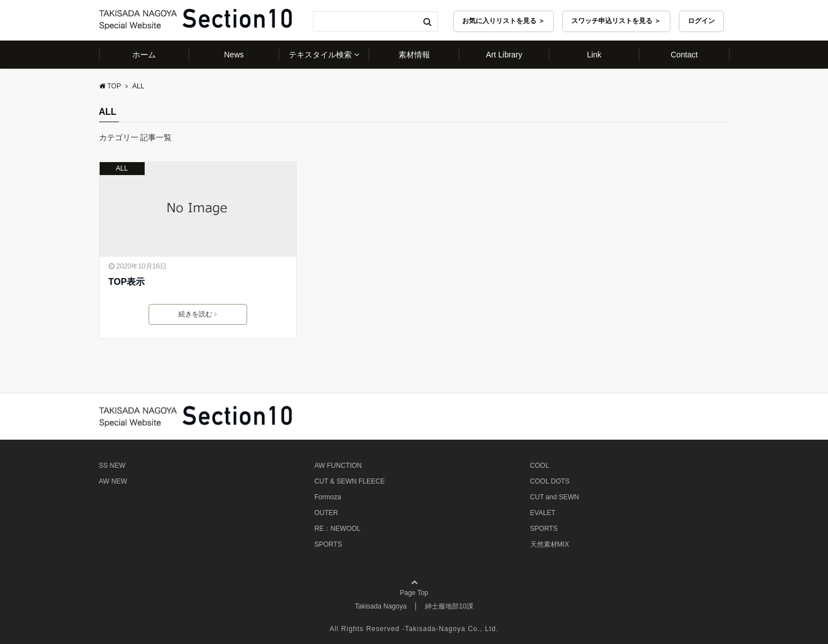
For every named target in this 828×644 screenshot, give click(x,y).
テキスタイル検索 (320, 55)
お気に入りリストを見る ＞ (503, 21)
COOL (540, 466)
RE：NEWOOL (338, 529)
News (234, 55)
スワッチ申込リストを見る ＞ (616, 21)
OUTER (326, 513)
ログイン (701, 21)
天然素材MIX (550, 544)
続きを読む (198, 314)
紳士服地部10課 (449, 606)
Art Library (504, 55)
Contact (684, 55)
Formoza (328, 497)
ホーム (144, 55)
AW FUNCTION (338, 466)
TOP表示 (127, 282)
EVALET (543, 513)
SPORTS (328, 544)
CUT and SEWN (555, 497)
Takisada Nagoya (381, 606)
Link (594, 55)
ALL (122, 168)
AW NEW (113, 481)
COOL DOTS (550, 481)
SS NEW (112, 466)
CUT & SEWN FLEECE (350, 481)
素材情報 (414, 55)
